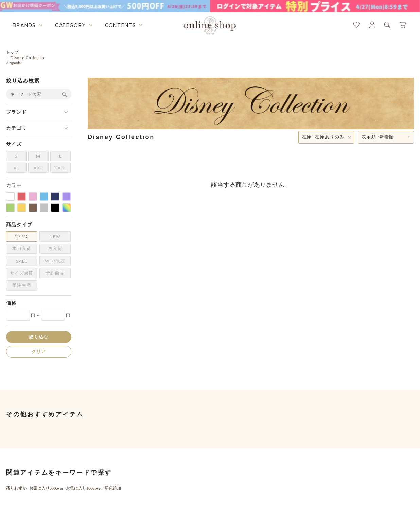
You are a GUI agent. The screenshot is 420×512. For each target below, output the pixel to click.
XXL (38, 168)
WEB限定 (55, 261)
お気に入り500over (46, 488)
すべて (22, 236)
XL (16, 168)
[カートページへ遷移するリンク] (403, 25)
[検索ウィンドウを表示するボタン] (387, 25)
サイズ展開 (22, 273)
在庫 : (323, 137)
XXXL (60, 168)
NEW (55, 237)
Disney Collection (28, 58)
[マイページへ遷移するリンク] (372, 25)
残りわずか (16, 488)
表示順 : (378, 137)
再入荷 (55, 249)
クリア (39, 352)
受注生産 (22, 285)
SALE (22, 261)
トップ (12, 52)
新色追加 (113, 488)
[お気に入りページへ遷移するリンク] (356, 25)
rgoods (15, 63)
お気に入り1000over (84, 488)
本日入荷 (22, 249)
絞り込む (39, 337)
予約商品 (55, 273)
